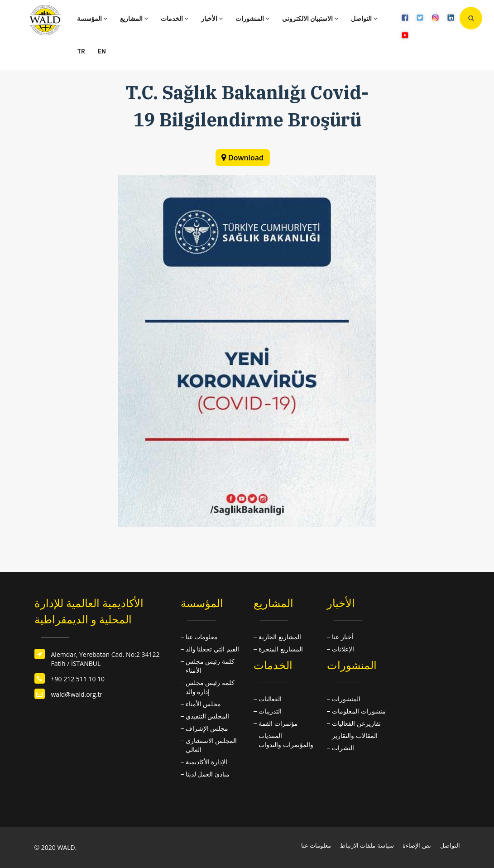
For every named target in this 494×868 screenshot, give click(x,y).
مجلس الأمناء (204, 704)
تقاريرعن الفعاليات (356, 723)
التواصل (364, 19)
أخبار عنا (343, 637)
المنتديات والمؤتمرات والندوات (286, 740)
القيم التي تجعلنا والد (212, 649)
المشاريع (134, 19)
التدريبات (270, 711)
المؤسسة (92, 19)
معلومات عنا (202, 637)
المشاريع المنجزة (281, 649)
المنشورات (252, 19)
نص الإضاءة (417, 845)
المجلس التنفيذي (208, 716)
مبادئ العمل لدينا (208, 774)
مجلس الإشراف (207, 728)
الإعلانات (343, 649)
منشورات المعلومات (359, 711)
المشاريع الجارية (280, 637)
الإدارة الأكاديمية (207, 762)
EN (102, 51)
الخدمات (175, 19)
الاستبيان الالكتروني (310, 19)
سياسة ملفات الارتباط (367, 845)
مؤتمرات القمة (278, 723)
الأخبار (212, 19)
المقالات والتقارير (355, 735)
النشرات (343, 748)
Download (246, 158)
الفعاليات (270, 699)
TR (81, 51)
